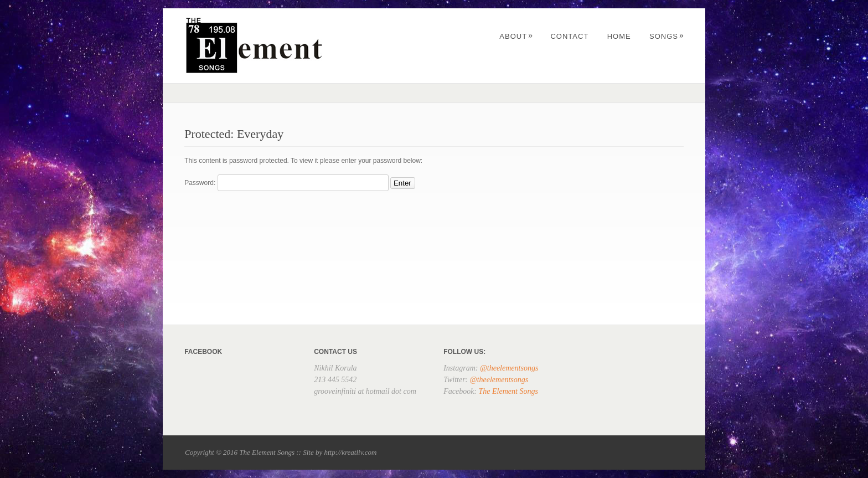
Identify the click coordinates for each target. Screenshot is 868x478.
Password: (286, 183)
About (516, 36)
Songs (667, 36)
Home (619, 36)
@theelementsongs (509, 368)
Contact (569, 36)
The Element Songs (508, 391)
